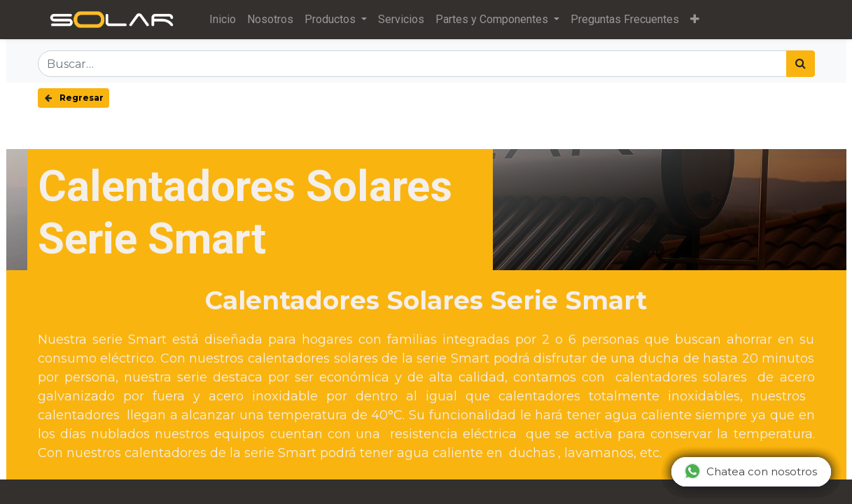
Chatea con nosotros (750, 471)
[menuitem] (223, 20)
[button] (695, 20)
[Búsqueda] (801, 64)
